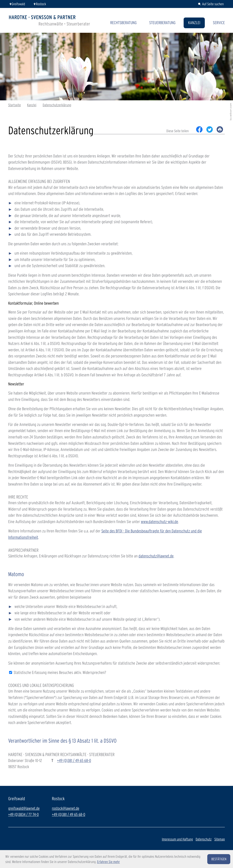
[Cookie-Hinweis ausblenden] (219, 859)
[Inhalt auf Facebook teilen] (199, 129)
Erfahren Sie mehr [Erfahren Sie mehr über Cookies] (109, 862)
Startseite (15, 105)
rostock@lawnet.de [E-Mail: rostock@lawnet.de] (66, 809)
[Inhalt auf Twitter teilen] (209, 129)
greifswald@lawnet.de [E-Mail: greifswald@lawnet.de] (24, 809)
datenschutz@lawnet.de (156, 556)
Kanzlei (194, 23)
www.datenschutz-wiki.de (159, 522)
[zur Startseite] (49, 20)
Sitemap (220, 839)
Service (219, 23)
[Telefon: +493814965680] (74, 761)
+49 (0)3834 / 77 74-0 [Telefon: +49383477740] (23, 815)
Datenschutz (204, 839)
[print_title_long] (220, 129)
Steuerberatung (162, 23)
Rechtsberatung (123, 23)
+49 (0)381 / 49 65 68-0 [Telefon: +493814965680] (68, 815)
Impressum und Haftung (177, 839)
